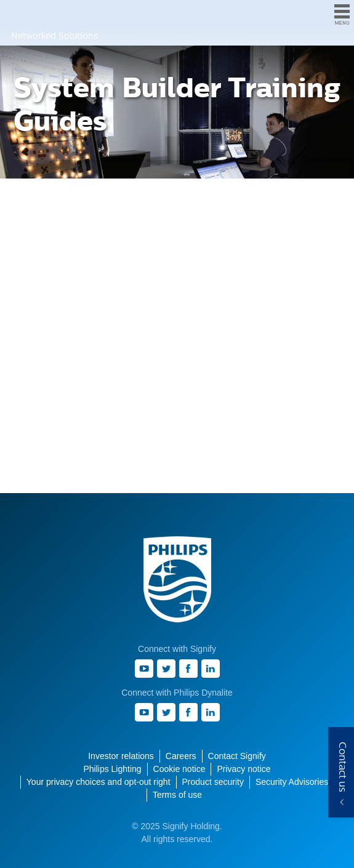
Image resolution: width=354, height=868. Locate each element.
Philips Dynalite (22, 14)
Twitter (166, 669)
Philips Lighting (112, 769)
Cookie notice (179, 769)
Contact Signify (237, 756)
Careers (181, 756)
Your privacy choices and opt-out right (99, 782)
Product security (213, 782)
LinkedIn (211, 669)
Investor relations (121, 756)
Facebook (188, 669)
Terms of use (177, 795)
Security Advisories (292, 782)
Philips (177, 579)
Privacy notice (243, 769)
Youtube (144, 669)
